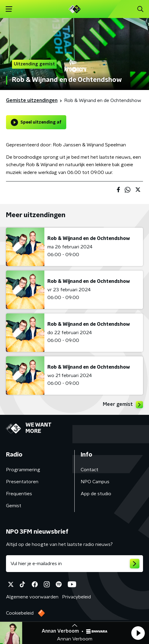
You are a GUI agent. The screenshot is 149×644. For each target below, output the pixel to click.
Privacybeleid (76, 597)
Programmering (23, 470)
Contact (89, 470)
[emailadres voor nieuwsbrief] (74, 564)
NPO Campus (95, 482)
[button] (138, 633)
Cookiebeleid (20, 613)
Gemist (14, 506)
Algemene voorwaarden (32, 597)
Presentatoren (22, 482)
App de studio (96, 494)
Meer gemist (123, 405)
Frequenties (19, 494)
